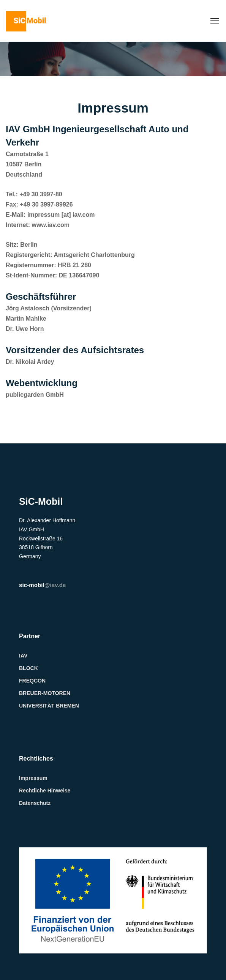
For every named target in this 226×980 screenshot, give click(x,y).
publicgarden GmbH (35, 395)
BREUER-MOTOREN (45, 693)
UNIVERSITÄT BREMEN (49, 706)
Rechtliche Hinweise (45, 791)
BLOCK (28, 668)
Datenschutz (35, 803)
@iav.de (43, 585)
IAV (23, 656)
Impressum (33, 778)
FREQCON (32, 681)
